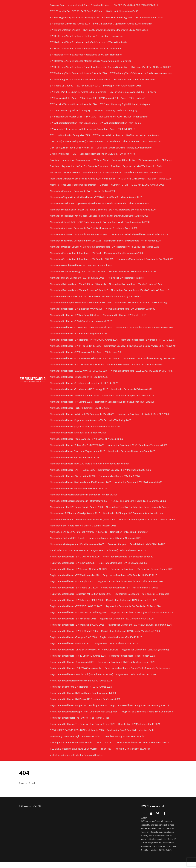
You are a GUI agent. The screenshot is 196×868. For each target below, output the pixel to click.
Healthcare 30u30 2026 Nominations (102, 172)
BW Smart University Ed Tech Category (70, 110)
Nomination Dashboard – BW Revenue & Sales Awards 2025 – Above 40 (86, 352)
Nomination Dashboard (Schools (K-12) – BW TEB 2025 (77, 451)
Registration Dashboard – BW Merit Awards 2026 (75, 581)
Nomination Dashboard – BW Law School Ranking (75, 315)
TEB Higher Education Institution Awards (71, 749)
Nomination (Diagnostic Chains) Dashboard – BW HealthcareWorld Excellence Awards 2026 (96, 197)
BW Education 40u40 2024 (150, 18)
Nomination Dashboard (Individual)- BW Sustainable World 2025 (82, 420)
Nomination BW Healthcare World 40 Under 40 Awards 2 (79, 290)
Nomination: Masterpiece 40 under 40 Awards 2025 (115, 544)
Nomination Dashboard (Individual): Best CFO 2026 (143, 420)
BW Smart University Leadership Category (116, 110)
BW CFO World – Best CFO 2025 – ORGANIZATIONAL (77, 11)
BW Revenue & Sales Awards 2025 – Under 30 (73, 98)
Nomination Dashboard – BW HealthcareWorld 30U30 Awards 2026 (84, 340)
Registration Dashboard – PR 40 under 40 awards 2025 (78, 662)
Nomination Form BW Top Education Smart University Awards (138, 513)
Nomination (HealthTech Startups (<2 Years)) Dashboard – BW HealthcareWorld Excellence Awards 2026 (103, 210)
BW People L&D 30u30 (62, 86)
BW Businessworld (28, 812)
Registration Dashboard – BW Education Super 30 (128, 563)
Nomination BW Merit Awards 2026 (68, 296)
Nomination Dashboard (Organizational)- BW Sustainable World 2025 (85, 433)
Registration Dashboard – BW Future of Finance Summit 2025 (142, 575)
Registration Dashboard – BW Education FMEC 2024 (77, 606)
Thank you (106, 755)
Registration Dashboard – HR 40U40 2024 (117, 650)
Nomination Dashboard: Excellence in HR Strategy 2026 (79, 507)
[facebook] (164, 819)
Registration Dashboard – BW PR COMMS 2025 (74, 637)
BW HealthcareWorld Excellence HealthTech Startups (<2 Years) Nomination (89, 42)
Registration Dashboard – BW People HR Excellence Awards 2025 (131, 588)
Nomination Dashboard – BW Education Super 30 (131, 309)
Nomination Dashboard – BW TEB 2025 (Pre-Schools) (77, 371)
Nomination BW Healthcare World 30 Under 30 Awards (78, 284)
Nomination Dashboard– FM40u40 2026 (119, 482)
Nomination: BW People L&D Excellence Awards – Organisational (83, 526)
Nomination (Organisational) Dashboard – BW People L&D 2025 (82, 259)
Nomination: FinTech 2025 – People (68, 544)
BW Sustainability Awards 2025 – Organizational (124, 117)
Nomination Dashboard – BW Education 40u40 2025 (76, 309)
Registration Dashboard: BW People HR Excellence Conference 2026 (85, 705)
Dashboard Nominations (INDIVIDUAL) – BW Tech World (108, 154)
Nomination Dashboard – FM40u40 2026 (132, 396)
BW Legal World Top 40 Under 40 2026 (151, 67)
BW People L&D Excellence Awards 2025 (134, 80)
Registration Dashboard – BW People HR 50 (72, 588)
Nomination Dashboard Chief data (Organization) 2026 (78, 458)
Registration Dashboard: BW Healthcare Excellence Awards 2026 (84, 699)
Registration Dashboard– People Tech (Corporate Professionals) (138, 674)
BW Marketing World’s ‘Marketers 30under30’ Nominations (80, 80)
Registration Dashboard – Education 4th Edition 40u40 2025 (81, 600)
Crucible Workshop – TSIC (63, 154)
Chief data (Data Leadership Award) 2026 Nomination (77, 141)
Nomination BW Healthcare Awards (126, 278)
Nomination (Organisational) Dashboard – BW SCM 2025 (145, 259)
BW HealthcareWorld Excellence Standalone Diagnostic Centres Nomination (89, 67)
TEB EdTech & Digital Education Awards (124, 743)
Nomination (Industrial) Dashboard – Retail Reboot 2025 (133, 241)
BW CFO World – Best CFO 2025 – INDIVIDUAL (137, 5)
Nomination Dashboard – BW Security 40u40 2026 (150, 365)
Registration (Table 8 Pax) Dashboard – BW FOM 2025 (119, 557)
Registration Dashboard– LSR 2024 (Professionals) (76, 674)
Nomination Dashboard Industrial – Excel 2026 (132, 458)
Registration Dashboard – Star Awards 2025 (72, 668)
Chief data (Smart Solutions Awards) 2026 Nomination (125, 148)
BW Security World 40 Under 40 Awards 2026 (74, 104)
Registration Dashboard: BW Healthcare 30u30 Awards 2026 (81, 687)
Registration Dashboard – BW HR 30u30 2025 (73, 625)
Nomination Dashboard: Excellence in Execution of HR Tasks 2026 (84, 501)
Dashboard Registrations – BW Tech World (133, 166)
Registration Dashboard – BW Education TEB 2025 (132, 606)
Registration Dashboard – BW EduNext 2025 (73, 569)
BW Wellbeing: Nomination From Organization (74, 123)
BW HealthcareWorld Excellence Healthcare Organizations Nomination (86, 36)
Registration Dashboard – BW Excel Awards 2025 (123, 569)
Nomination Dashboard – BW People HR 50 (125, 315)
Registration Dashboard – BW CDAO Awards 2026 (75, 563)
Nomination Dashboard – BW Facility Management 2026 (79, 334)
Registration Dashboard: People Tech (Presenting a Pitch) (139, 712)
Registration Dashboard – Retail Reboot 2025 (132, 662)
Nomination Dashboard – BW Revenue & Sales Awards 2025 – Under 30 (86, 358)
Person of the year (117, 550)
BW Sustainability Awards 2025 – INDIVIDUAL (73, 117)
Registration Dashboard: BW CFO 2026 (136, 681)
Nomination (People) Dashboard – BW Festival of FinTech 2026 (82, 265)
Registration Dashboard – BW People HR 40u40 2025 (130, 581)
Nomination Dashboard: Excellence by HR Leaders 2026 (79, 495)
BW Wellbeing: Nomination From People (120, 123)
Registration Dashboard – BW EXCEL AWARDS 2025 (76, 612)
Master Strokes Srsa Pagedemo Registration (73, 185)
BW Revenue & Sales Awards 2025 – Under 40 (122, 98)
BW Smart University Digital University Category (125, 104)
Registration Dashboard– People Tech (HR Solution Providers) (82, 681)
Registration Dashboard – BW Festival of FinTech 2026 (133, 612)
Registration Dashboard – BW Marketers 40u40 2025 (127, 625)
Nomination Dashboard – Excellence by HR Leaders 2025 (79, 383)
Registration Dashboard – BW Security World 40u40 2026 (131, 637)
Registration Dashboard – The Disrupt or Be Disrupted (142, 600)
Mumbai (104, 185)
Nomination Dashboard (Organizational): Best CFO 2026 (78, 439)
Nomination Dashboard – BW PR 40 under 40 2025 (76, 346)
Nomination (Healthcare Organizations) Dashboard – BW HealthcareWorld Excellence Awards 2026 (100, 203)
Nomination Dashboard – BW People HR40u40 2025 (148, 340)
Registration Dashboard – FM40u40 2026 (121, 643)
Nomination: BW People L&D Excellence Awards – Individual (133, 520)
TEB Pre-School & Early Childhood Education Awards (142, 749)
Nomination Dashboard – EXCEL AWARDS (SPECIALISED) (79, 377)
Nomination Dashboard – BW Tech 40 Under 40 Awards (135, 371)
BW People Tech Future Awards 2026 (122, 86)
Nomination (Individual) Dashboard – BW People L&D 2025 (79, 234)
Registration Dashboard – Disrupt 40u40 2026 (74, 643)
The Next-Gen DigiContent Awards (132, 755)
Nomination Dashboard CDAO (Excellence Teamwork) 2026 (138, 451)
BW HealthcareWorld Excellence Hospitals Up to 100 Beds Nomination (86, 55)
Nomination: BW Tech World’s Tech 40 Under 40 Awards (79, 538)
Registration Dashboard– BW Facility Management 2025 (126, 668)
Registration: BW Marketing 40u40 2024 (139, 730)
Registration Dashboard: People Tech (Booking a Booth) (79, 712)
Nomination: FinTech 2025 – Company (129, 538)
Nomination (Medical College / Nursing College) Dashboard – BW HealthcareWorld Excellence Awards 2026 (105, 247)
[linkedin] (144, 819)
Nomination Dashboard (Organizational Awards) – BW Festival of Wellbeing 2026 (91, 427)
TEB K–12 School (104, 749)
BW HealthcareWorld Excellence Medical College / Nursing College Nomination (91, 61)
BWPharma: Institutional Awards (143, 135)
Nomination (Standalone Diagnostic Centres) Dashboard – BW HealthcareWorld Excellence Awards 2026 (103, 272)
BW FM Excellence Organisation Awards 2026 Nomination (123, 24)
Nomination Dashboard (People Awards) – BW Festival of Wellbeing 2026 (87, 445)
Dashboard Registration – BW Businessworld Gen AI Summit (142, 160)
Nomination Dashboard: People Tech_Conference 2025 (139, 507)
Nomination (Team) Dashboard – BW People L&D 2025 (77, 278)
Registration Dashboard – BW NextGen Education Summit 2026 (140, 631)
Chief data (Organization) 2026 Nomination (72, 148)
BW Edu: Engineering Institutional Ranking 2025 (75, 18)
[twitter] (158, 819)
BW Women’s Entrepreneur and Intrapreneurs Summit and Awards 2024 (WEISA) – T (93, 129)
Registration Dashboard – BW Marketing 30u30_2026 (77, 631)
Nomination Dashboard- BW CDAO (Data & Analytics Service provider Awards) (90, 470)
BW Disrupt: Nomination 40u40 (122, 11)
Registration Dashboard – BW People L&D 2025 (74, 594)
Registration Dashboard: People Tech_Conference (147, 718)
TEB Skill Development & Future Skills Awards (74, 755)
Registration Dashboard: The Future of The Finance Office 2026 (83, 730)
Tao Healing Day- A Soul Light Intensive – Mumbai (75, 743)
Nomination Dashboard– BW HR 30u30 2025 (73, 476)
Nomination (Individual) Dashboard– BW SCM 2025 (76, 241)
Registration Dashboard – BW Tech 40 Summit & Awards (130, 594)
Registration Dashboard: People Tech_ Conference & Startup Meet (84, 718)
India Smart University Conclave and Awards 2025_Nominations (83, 179)
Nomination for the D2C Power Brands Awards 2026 (77, 513)
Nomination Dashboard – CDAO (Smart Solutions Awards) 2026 (82, 327)
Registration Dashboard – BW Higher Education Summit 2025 (142, 619)
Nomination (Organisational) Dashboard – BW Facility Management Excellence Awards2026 (97, 253)
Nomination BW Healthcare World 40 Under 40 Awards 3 (140, 290)
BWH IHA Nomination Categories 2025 (70, 135)
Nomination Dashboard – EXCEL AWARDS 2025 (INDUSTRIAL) (142, 377)
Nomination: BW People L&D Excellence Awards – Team (147, 526)
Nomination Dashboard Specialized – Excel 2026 (75, 464)
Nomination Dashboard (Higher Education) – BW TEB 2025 (80, 414)
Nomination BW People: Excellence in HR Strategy (141, 303)
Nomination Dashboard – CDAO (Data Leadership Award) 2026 (81, 321)
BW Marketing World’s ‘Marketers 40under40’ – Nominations (141, 73)
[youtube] (151, 819)
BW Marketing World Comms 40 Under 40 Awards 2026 (79, 73)
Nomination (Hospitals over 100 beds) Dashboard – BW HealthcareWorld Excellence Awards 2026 (99, 216)
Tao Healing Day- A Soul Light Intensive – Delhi (131, 736)
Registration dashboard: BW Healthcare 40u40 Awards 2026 (81, 693)
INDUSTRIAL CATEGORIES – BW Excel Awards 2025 (145, 179)
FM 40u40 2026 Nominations (65, 172)
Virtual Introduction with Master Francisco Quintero (77, 761)
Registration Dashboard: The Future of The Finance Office (80, 724)
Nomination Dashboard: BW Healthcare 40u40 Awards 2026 (81, 489)
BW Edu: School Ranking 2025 (117, 18)
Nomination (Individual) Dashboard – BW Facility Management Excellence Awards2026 (94, 228)
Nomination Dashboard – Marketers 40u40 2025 (75, 402)
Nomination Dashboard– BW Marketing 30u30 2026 (125, 476)
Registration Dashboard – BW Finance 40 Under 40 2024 (79, 575)
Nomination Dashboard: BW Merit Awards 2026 (139, 489)
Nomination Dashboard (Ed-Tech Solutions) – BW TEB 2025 (125, 408)
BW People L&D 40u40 (88, 86)
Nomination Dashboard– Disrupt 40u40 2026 (73, 482)
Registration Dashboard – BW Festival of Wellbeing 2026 (79, 619)
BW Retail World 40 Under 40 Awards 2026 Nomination (78, 92)
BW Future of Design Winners (65, 30)
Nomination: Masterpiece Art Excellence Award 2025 (77, 550)
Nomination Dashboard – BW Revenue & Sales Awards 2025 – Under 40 (86, 365)
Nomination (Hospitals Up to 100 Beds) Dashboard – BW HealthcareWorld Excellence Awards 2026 (100, 222)
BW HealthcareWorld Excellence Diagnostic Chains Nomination (116, 30)
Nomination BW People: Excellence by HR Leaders (115, 296)
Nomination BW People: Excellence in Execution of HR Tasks (81, 303)
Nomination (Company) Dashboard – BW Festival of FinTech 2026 (83, 191)
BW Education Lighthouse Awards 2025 (70, 24)
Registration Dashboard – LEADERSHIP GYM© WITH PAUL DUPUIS (84, 656)
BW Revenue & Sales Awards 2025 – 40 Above (133, 92)
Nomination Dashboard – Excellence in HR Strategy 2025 (79, 396)
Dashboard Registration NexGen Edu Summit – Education (79, 166)
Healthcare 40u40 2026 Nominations (144, 172)
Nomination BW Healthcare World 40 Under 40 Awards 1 (138, 284)
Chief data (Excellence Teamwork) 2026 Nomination (134, 141)
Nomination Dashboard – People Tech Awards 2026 (128, 402)
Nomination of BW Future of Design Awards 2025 (75, 520)
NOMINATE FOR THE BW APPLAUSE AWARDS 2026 (138, 185)
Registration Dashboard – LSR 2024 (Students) (145, 656)
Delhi (160, 166)
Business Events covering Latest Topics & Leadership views (80, 5)
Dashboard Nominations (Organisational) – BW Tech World (79, 160)
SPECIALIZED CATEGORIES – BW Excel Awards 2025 (77, 736)
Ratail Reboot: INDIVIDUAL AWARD (148, 550)
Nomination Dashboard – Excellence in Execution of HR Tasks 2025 (84, 389)
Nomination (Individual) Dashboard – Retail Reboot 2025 (140, 234)
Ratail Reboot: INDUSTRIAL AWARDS (69, 557)
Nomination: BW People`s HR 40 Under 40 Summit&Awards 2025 (83, 532)
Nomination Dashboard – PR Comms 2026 (71, 408)
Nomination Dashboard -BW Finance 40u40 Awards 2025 (145, 327)
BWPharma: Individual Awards (108, 135)
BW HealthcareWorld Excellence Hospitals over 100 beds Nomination (86, 49)
